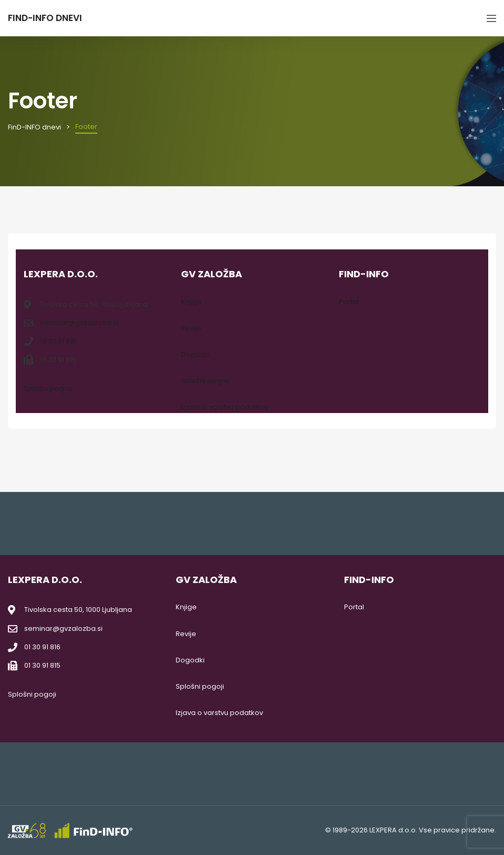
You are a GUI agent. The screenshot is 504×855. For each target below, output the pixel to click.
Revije (191, 328)
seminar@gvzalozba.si (79, 323)
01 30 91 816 (58, 341)
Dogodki (195, 354)
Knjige (191, 302)
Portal (349, 302)
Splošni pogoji (48, 389)
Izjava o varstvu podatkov (225, 407)
